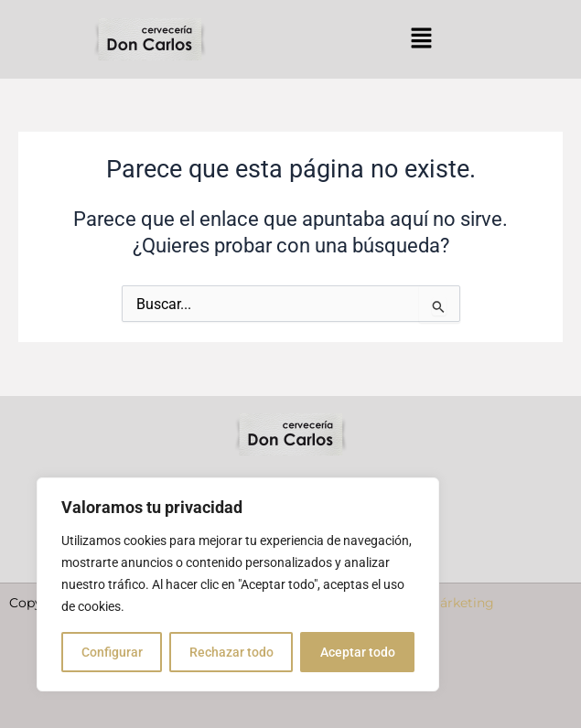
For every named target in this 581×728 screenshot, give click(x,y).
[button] (421, 39)
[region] (238, 584)
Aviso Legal (200, 699)
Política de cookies (496, 699)
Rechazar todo (231, 652)
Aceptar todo (358, 652)
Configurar (112, 652)
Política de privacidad (335, 699)
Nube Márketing (442, 631)
